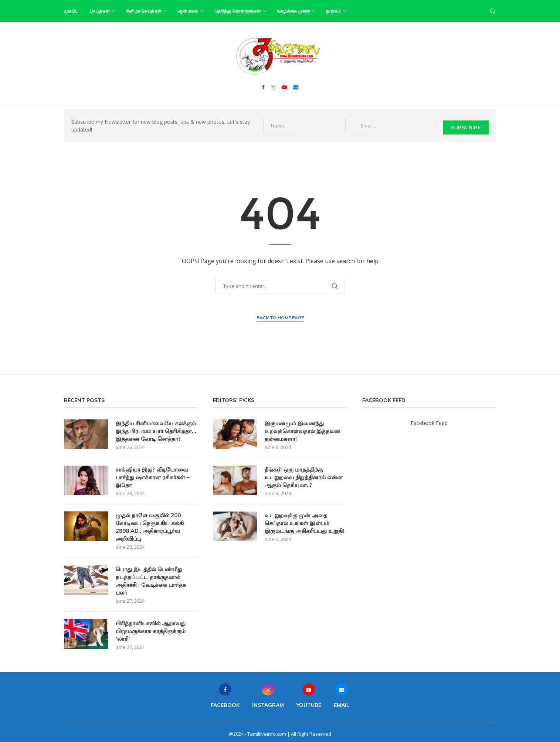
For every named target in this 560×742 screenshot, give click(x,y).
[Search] (493, 11)
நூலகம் (333, 11)
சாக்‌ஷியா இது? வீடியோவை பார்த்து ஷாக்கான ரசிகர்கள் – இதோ (153, 475)
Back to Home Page (280, 315)
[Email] (296, 87)
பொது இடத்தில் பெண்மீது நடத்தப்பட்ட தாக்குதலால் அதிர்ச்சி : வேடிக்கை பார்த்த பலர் (151, 578)
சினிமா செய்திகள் (144, 11)
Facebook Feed (429, 420)
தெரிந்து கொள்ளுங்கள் (238, 11)
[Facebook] (263, 87)
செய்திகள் (100, 11)
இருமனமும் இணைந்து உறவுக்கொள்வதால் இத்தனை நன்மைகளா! (302, 428)
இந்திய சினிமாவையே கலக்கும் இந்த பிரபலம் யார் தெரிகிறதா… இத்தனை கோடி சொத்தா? (156, 428)
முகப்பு (71, 11)
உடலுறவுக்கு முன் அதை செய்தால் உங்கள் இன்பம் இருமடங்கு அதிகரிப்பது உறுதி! (304, 520)
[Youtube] (284, 87)
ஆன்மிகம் (188, 11)
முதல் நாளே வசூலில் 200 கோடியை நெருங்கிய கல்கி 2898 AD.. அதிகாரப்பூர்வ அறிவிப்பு (150, 524)
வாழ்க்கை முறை (293, 11)
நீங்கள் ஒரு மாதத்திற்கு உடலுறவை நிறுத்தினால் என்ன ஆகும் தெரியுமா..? (304, 475)
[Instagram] (273, 87)
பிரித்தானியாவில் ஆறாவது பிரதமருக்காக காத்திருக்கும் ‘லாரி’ (151, 628)
